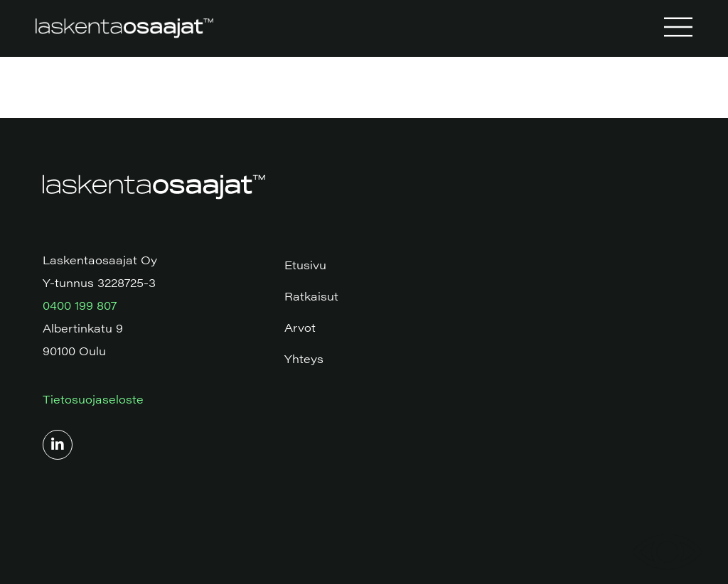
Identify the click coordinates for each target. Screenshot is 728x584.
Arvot (300, 327)
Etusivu (305, 265)
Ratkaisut (311, 296)
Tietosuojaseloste (93, 399)
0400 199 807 (80, 305)
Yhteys (304, 358)
